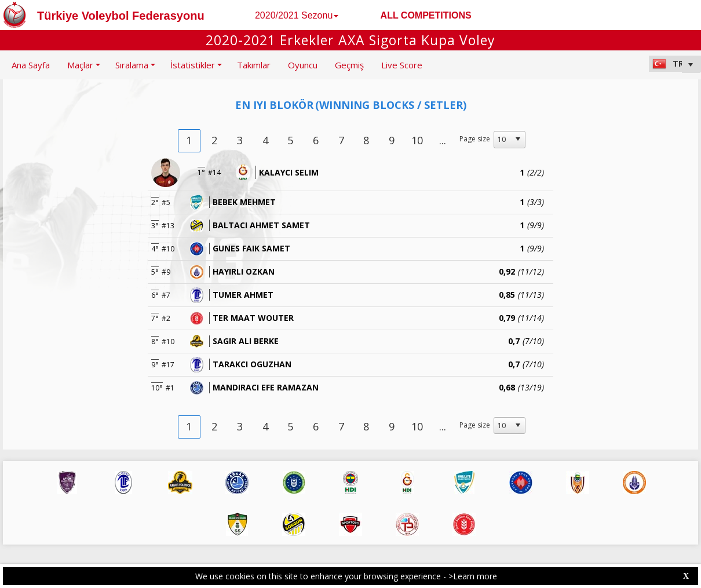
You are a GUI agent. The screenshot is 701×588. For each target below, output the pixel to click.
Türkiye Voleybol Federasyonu (121, 16)
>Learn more (473, 576)
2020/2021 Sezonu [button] (297, 15)
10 (417, 140)
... (443, 140)
